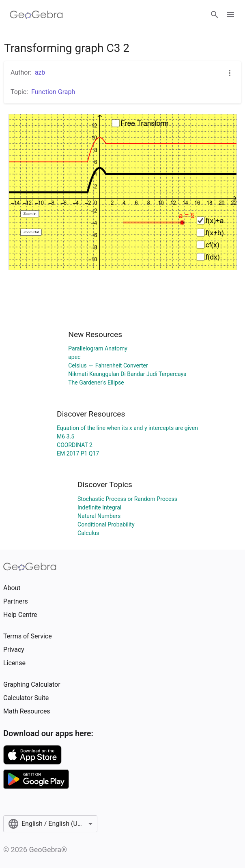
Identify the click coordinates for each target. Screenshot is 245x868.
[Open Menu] (230, 15)
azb (40, 72)
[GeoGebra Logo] (36, 15)
